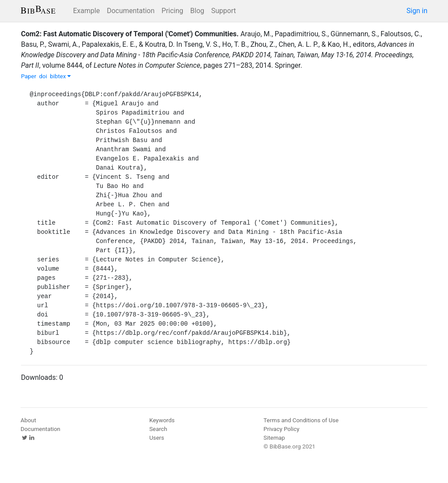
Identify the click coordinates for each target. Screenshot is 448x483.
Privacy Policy (281, 429)
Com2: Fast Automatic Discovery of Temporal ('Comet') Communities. (130, 34)
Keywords (162, 420)
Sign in (417, 11)
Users (157, 438)
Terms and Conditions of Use (301, 420)
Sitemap (274, 438)
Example (86, 11)
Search (158, 429)
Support (224, 11)
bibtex (60, 76)
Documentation (131, 11)
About (28, 420)
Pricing (172, 11)
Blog (197, 11)
